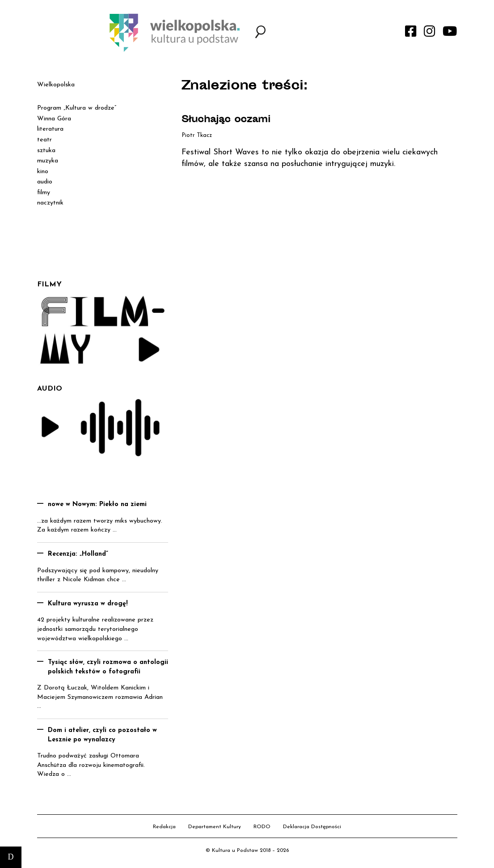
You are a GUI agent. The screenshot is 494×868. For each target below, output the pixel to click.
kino (43, 172)
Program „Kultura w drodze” (77, 108)
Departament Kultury (215, 827)
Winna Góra (54, 119)
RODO (262, 827)
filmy (44, 193)
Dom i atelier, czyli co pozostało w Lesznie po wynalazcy (102, 735)
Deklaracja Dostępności (312, 827)
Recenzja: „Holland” (78, 554)
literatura (50, 129)
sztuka (46, 151)
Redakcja (164, 827)
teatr (44, 140)
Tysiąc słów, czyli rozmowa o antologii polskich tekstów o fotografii (108, 667)
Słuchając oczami (226, 120)
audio (45, 182)
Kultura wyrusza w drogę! (88, 604)
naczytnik (50, 203)
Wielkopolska (56, 85)
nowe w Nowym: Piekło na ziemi (97, 504)
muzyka (48, 161)
